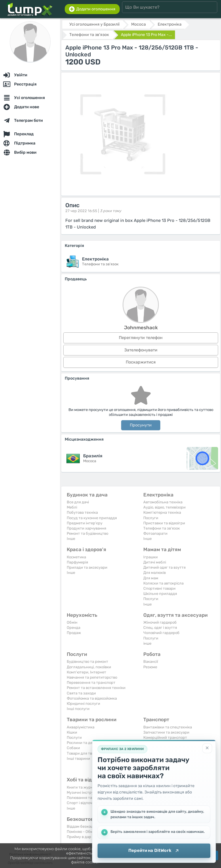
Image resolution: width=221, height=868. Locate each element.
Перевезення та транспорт (91, 683)
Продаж (74, 633)
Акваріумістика (81, 727)
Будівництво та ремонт (87, 662)
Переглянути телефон (141, 338)
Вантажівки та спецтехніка (168, 727)
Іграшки (150, 557)
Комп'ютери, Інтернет (86, 672)
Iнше (71, 539)
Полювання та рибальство (91, 798)
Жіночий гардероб (160, 622)
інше (147, 643)
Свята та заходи (81, 693)
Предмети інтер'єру (85, 523)
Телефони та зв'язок (162, 528)
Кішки (72, 732)
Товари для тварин (84, 753)
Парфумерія (77, 562)
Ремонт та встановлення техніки (96, 688)
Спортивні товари (159, 588)
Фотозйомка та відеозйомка (92, 698)
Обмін (72, 622)
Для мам (151, 578)
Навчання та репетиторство (92, 677)
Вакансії (151, 662)
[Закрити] (207, 748)
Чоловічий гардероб (161, 633)
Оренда (74, 628)
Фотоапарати (155, 533)
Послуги (151, 518)
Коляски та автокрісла (163, 583)
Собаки (73, 748)
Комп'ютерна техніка (162, 512)
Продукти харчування (86, 528)
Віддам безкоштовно (85, 826)
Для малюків (155, 573)
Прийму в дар (79, 837)
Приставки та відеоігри (164, 523)
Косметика (76, 557)
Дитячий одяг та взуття (164, 567)
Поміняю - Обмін (81, 832)
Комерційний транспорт (165, 737)
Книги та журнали (83, 787)
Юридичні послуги (83, 704)
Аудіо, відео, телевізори (164, 507)
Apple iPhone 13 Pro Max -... (146, 35)
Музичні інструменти (86, 792)
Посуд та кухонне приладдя (92, 518)
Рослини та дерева (84, 743)
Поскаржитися (141, 362)
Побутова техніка (82, 512)
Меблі (72, 507)
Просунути (141, 425)
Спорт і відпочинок (84, 803)
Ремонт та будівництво (87, 533)
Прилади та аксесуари (87, 567)
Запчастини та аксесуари (166, 732)
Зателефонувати (141, 350)
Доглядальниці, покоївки (89, 667)
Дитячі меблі (155, 562)
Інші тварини (78, 758)
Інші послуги (78, 709)
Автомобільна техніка (163, 502)
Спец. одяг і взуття (160, 628)
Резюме (150, 667)
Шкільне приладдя (160, 594)
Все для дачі (78, 502)
